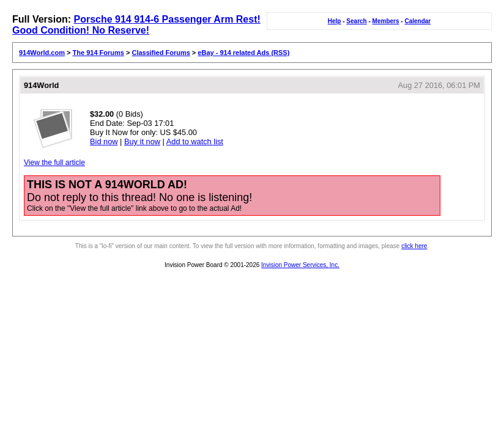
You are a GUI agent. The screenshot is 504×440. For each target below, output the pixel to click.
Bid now (104, 141)
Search (356, 21)
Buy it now (142, 141)
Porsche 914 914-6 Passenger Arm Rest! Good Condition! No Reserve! (136, 25)
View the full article (54, 163)
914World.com (42, 53)
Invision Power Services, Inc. (300, 265)
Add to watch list (195, 141)
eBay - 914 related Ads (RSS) (243, 53)
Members (386, 21)
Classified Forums (161, 53)
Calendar (417, 21)
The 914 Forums (98, 53)
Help (335, 21)
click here (414, 246)
